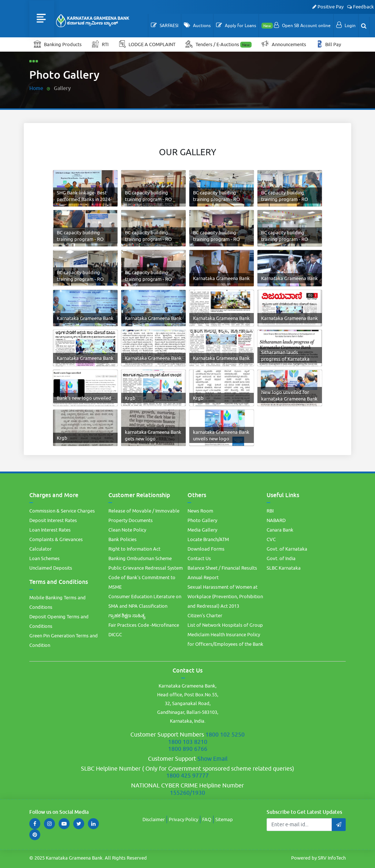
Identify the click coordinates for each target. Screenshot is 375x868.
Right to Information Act (134, 549)
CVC (271, 539)
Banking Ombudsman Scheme (140, 558)
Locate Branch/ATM (208, 539)
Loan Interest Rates (50, 530)
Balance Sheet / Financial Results (222, 568)
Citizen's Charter (205, 615)
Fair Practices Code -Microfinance (144, 625)
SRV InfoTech (332, 858)
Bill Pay (329, 44)
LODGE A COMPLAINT (147, 44)
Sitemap (224, 819)
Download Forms (206, 549)
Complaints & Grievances (56, 539)
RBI (270, 511)
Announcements (284, 44)
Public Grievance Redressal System (146, 568)
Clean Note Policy (127, 530)
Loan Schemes (44, 558)
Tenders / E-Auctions (219, 44)
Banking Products (58, 44)
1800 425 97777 (187, 775)
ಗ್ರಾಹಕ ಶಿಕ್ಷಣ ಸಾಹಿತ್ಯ (127, 615)
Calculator (40, 549)
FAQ (207, 819)
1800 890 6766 (188, 749)
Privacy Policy (183, 819)
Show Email (212, 759)
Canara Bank (280, 530)
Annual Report (203, 577)
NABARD (276, 520)
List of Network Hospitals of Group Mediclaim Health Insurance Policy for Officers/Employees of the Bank (225, 634)
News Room (200, 511)
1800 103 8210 (188, 742)
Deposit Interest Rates (53, 520)
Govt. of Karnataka (287, 549)
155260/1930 (187, 793)
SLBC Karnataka (284, 568)
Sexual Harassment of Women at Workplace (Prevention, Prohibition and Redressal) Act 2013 (225, 596)
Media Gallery (202, 530)
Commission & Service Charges (62, 511)
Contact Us (199, 558)
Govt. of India (281, 558)
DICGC (115, 634)
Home (36, 88)
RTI (101, 44)
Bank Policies (122, 539)
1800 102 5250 (225, 734)
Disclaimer (154, 819)
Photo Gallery (202, 520)
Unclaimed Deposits (51, 568)
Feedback (361, 7)
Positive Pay (328, 7)
